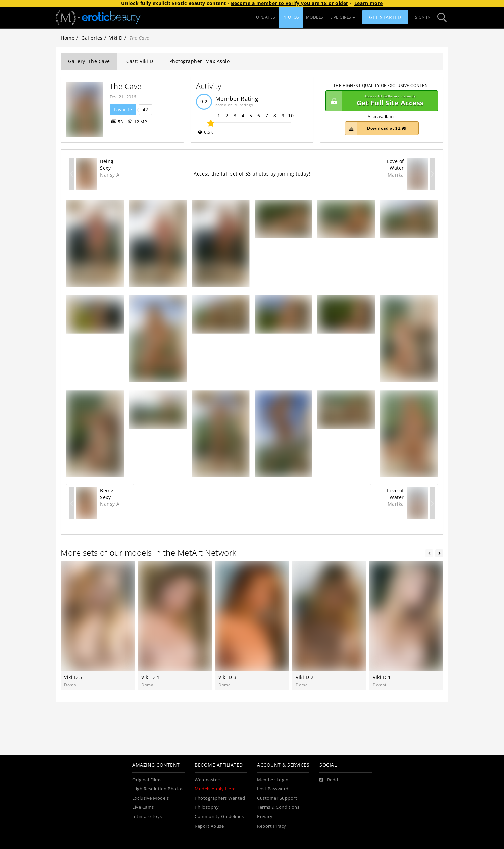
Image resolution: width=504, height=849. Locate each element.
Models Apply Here (215, 789)
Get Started (385, 17)
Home (68, 38)
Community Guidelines (219, 817)
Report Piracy (272, 826)
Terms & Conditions (278, 807)
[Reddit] (330, 780)
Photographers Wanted (220, 798)
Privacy (265, 817)
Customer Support (277, 798)
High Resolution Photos (158, 789)
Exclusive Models (150, 798)
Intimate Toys (147, 817)
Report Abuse (209, 826)
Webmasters (208, 780)
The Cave (126, 86)
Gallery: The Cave (89, 61)
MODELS (315, 17)
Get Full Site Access (380, 101)
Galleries (92, 38)
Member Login (273, 780)
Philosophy (207, 807)
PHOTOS (291, 17)
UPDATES (266, 17)
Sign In (423, 17)
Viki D (116, 38)
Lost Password (273, 789)
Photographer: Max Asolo (200, 61)
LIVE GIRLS (343, 17)
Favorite (123, 110)
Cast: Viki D (140, 61)
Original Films (147, 780)
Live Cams (143, 807)
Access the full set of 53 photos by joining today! (252, 174)
